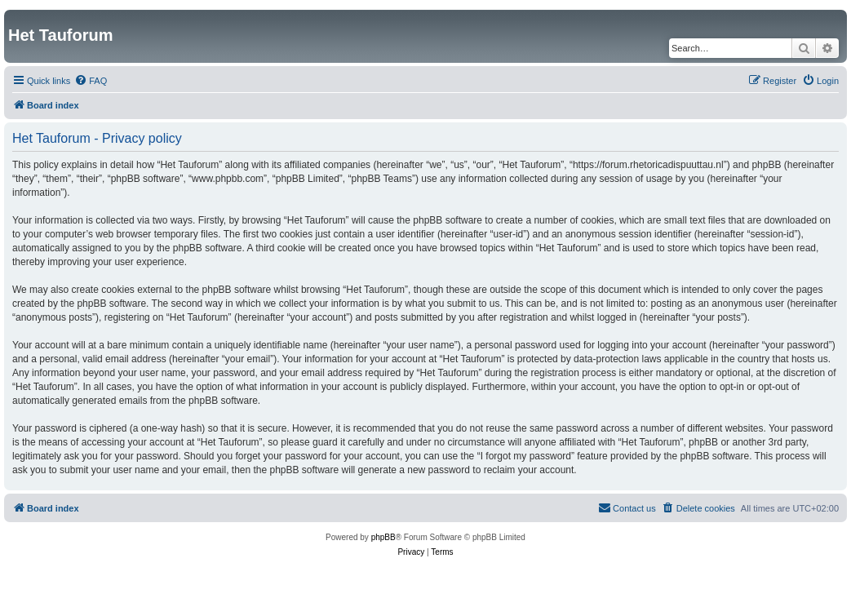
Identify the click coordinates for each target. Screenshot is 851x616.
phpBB (383, 537)
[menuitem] (91, 81)
